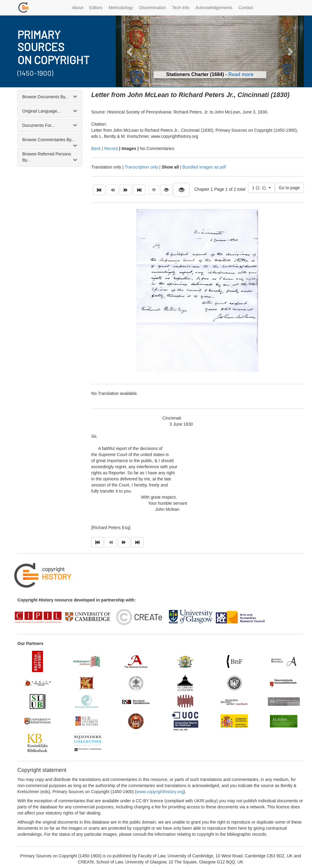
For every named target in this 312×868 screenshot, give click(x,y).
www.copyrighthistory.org (160, 792)
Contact (246, 8)
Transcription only (141, 167)
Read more (241, 74)
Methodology (121, 8)
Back (96, 148)
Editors (96, 8)
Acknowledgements (214, 8)
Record (111, 148)
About (78, 8)
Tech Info (181, 8)
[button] (130, 51)
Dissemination (153, 8)
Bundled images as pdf (204, 167)
